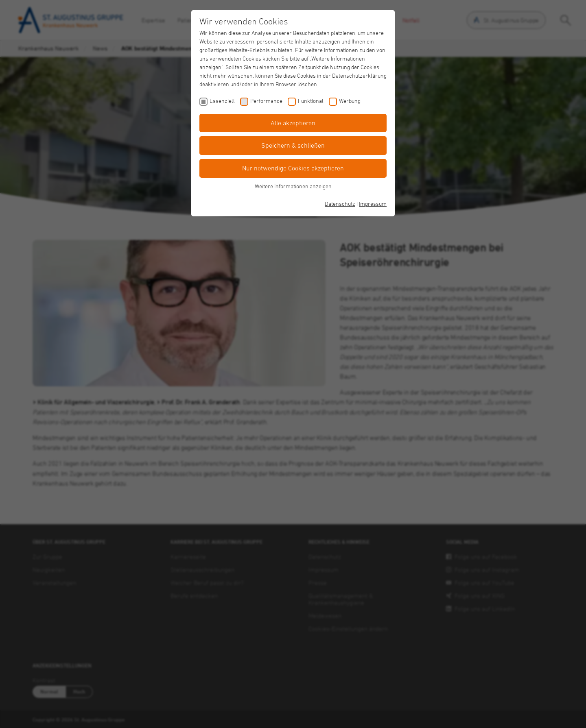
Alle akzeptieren (293, 123)
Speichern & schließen (293, 145)
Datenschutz (340, 204)
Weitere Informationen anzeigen (293, 186)
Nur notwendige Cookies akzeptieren (293, 168)
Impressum (373, 204)
